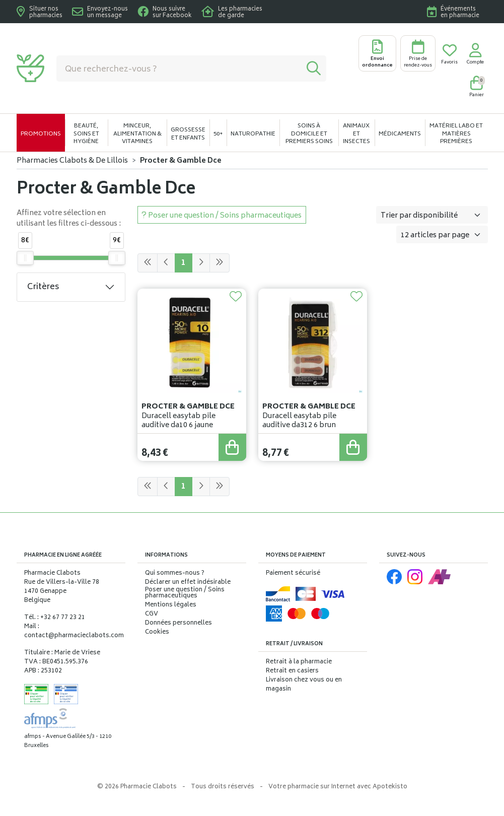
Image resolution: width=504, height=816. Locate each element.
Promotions (41, 134)
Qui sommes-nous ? (175, 574)
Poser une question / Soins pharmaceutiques (185, 593)
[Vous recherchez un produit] (179, 69)
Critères (43, 287)
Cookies (157, 633)
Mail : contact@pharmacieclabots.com (74, 631)
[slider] (25, 258)
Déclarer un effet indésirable (188, 583)
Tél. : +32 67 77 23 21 (55, 618)
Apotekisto (338, 787)
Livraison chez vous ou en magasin (304, 685)
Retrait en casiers (292, 671)
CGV (152, 615)
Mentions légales (171, 605)
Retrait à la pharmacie (299, 662)
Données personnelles (178, 624)
